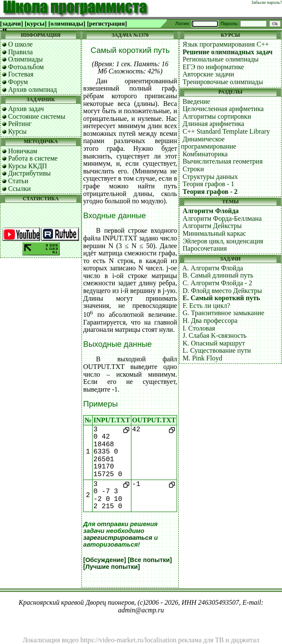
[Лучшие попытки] (112, 567)
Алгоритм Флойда (211, 211)
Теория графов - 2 (210, 192)
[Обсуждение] (105, 560)
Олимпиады (25, 59)
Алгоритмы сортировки (217, 116)
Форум (18, 82)
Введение (196, 101)
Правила (20, 52)
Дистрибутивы (29, 173)
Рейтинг (20, 124)
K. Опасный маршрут (214, 343)
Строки (193, 169)
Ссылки (19, 189)
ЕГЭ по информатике (213, 67)
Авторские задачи (208, 74)
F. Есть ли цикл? (206, 306)
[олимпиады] (67, 23)
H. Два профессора (210, 321)
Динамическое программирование (209, 143)
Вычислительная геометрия (223, 161)
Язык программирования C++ (226, 44)
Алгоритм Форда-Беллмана (222, 218)
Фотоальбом (26, 67)
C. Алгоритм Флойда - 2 (217, 283)
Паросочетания (205, 248)
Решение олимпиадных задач (228, 52)
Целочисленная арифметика (223, 109)
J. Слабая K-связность (215, 335)
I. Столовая (199, 328)
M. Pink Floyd (202, 358)
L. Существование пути (217, 350)
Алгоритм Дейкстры (212, 226)
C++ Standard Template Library (226, 131)
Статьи (18, 181)
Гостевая (21, 74)
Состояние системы (37, 116)
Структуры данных (210, 177)
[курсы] (36, 23)
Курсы (17, 131)
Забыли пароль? (267, 2)
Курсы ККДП (28, 166)
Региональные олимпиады (221, 59)
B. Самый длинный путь (218, 275)
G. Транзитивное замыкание (223, 313)
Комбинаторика (205, 154)
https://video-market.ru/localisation (128, 640)
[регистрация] (107, 23)
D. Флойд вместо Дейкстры (222, 291)
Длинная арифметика (214, 124)
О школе (20, 44)
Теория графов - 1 (208, 184)
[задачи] (12, 23)
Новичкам (23, 151)
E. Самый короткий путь (221, 298)
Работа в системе (33, 158)
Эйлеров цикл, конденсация (223, 241)
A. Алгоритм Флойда (213, 268)
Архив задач (26, 109)
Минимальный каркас (214, 233)
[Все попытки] (150, 560)
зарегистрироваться (118, 538)
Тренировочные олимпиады (223, 82)
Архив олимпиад (33, 89)
